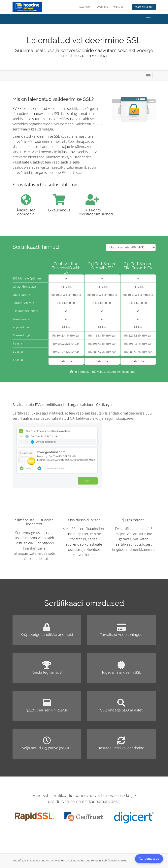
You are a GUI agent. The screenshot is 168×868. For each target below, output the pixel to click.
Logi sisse (102, 7)
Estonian (86, 7)
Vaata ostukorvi (144, 7)
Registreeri (119, 7)
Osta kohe (66, 361)
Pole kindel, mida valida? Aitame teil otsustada (103, 372)
